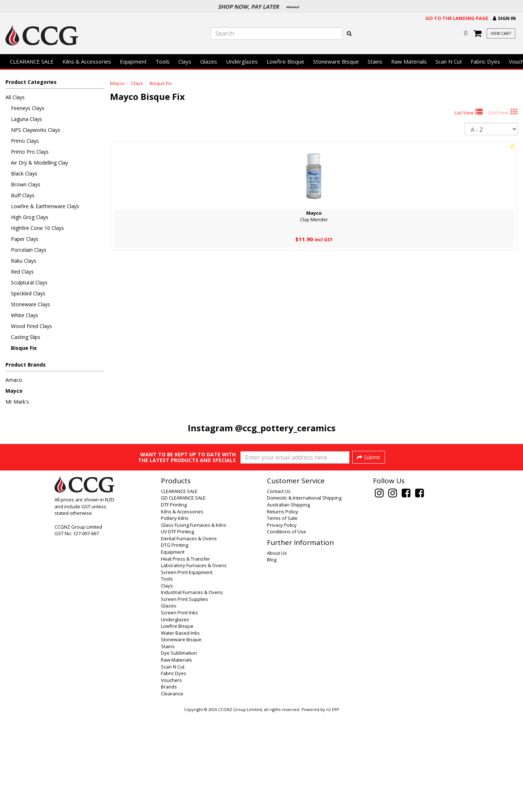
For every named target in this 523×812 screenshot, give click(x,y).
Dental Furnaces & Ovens (189, 636)
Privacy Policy (282, 622)
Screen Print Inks (179, 710)
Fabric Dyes (485, 61)
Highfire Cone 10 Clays (37, 228)
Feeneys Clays (28, 108)
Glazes (209, 61)
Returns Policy (283, 609)
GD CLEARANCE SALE (183, 595)
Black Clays (24, 173)
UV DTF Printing (177, 629)
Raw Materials (409, 61)
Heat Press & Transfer (185, 656)
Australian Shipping (288, 602)
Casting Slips (26, 337)
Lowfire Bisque (285, 61)
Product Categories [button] (31, 82)
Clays (185, 61)
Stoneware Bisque (336, 61)
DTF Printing (174, 602)
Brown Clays (26, 184)
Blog (272, 657)
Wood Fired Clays (31, 326)
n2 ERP (333, 807)
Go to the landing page (457, 18)
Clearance (172, 791)
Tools (163, 61)
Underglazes (242, 61)
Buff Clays (23, 195)
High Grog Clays (30, 217)
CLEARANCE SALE (32, 61)
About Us (277, 650)
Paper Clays (25, 239)
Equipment (133, 61)
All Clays (15, 97)
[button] (504, 18)
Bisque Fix (24, 348)
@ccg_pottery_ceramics (285, 428)
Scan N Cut (449, 61)
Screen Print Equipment (187, 670)
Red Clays (22, 272)
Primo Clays (25, 141)
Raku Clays (24, 261)
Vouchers (171, 777)
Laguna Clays (27, 119)
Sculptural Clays (29, 282)
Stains (375, 61)
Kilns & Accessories (87, 61)
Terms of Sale (282, 615)
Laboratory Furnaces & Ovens (194, 663)
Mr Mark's (17, 402)
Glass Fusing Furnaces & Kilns (194, 622)
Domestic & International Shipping (304, 595)
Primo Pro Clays (30, 152)
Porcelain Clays (29, 250)
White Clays (25, 315)
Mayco (14, 391)
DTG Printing (175, 642)
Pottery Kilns (175, 615)
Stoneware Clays (31, 304)
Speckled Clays (28, 293)
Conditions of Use (287, 629)
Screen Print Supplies (185, 696)
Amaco (14, 380)
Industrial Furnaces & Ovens (192, 690)
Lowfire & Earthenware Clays (45, 206)
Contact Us (279, 589)
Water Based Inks (180, 730)
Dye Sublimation (179, 750)
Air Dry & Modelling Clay (39, 163)
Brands (169, 784)
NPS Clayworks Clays (36, 130)
